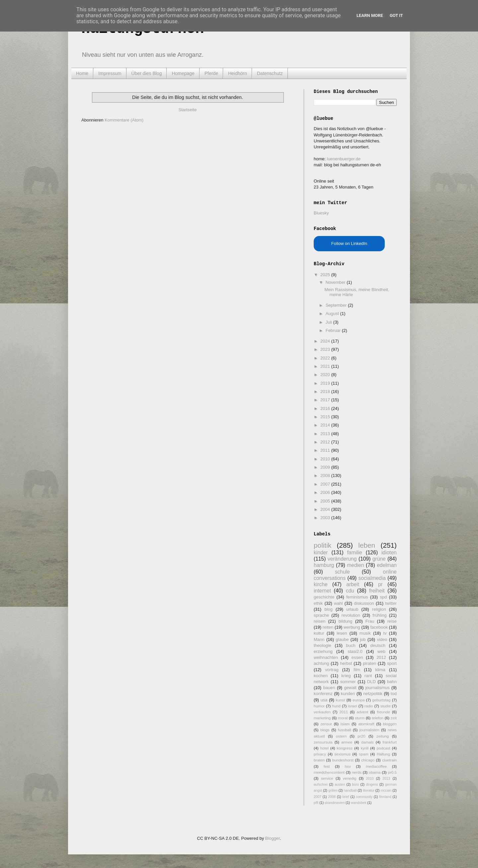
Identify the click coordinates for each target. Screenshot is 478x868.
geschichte (324, 597)
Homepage (183, 73)
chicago (368, 760)
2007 (326, 484)
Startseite (188, 110)
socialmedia (372, 578)
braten (319, 760)
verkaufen (322, 712)
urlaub (352, 609)
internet (322, 591)
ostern (341, 736)
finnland (385, 797)
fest (327, 766)
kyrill (365, 748)
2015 (326, 417)
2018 (326, 392)
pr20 (361, 736)
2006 (326, 492)
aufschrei (321, 785)
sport (392, 663)
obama (375, 772)
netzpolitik (373, 694)
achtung (321, 663)
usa (324, 700)
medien (355, 565)
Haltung (383, 754)
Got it (396, 15)
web (381, 651)
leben (367, 545)
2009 (326, 467)
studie (386, 706)
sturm (360, 718)
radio (369, 706)
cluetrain (389, 760)
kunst (340, 700)
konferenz (323, 694)
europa (358, 700)
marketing (322, 718)
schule (342, 572)
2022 (326, 358)
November (336, 282)
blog (328, 609)
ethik (318, 603)
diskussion (364, 603)
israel (353, 706)
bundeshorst (343, 760)
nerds (357, 772)
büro (355, 785)
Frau (370, 621)
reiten (328, 627)
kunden (348, 694)
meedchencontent (329, 772)
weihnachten (326, 657)
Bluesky (321, 213)
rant (368, 676)
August (333, 314)
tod (394, 694)
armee (347, 742)
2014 (326, 425)
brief (346, 797)
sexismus (342, 754)
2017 (326, 400)
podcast (384, 748)
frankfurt (390, 742)
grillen (333, 790)
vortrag (332, 670)
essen (357, 657)
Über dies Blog (147, 73)
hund (336, 706)
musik (365, 633)
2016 (326, 408)
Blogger (273, 838)
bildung (346, 621)
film (357, 670)
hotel (324, 748)
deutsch (378, 645)
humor (319, 706)
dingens (372, 785)
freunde (383, 712)
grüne (379, 559)
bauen (329, 688)
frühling (380, 615)
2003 (326, 518)
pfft (316, 803)
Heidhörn (238, 73)
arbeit (353, 584)
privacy (320, 754)
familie (355, 552)
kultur (319, 633)
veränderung (342, 559)
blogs (325, 730)
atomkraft (366, 724)
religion (379, 609)
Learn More (370, 15)
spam (364, 754)
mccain (386, 790)
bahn (392, 682)
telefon (378, 718)
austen (340, 785)
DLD (371, 682)
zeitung (383, 736)
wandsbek (359, 803)
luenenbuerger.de (344, 159)
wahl (338, 603)
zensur (326, 724)
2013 (326, 434)
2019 (326, 383)
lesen (342, 633)
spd (384, 597)
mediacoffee (376, 766)
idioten (389, 552)
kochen (321, 676)
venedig (350, 778)
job (363, 639)
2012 (326, 442)
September (337, 305)
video (382, 639)
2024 (326, 341)
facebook (379, 627)
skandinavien (335, 803)
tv (385, 633)
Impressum (110, 73)
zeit (394, 718)
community (364, 797)
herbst (346, 663)
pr (380, 584)
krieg (346, 676)
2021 (326, 366)
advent (362, 712)
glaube (342, 639)
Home (82, 73)
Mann (319, 639)
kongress (345, 748)
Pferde (211, 73)
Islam (345, 724)
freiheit (377, 591)
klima (380, 670)
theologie (322, 645)
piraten (369, 663)
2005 (326, 501)
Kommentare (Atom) (124, 120)
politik (322, 545)
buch (351, 645)
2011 (326, 450)
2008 (326, 475)
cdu (350, 591)
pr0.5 (392, 772)
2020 (326, 375)
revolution (351, 615)
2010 (326, 459)
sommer (348, 682)
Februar (334, 330)
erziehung (323, 651)
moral (343, 718)
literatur (369, 790)
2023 (326, 349)
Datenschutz (270, 73)
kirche (321, 584)
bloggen (390, 724)
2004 (326, 509)
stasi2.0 (355, 651)
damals (367, 742)
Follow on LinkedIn (349, 243)
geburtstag (381, 700)
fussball (345, 730)
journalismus (378, 688)
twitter (391, 603)
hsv (348, 766)
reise (392, 621)
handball (350, 790)
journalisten (369, 730)
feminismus (357, 597)
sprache (321, 615)
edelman (387, 565)
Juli (329, 322)
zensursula (323, 742)
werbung (352, 627)
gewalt (350, 688)
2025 (326, 275)
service (327, 778)
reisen (319, 621)
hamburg (324, 565)
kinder (321, 552)
